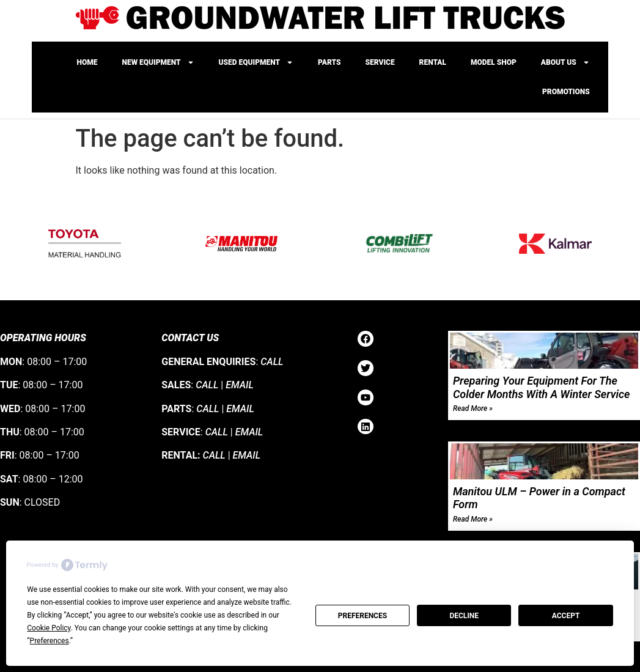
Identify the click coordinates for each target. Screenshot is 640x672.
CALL (272, 362)
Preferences (362, 616)
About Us (565, 62)
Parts (329, 62)
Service (380, 62)
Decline (464, 616)
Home (87, 62)
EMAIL (240, 385)
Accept (566, 616)
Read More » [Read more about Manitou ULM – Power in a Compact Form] (473, 519)
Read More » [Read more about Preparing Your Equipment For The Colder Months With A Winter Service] (473, 408)
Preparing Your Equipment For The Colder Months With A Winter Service (542, 387)
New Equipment (158, 62)
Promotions (566, 92)
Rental (433, 62)
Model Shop (494, 62)
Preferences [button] (50, 641)
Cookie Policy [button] (49, 628)
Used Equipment (256, 62)
